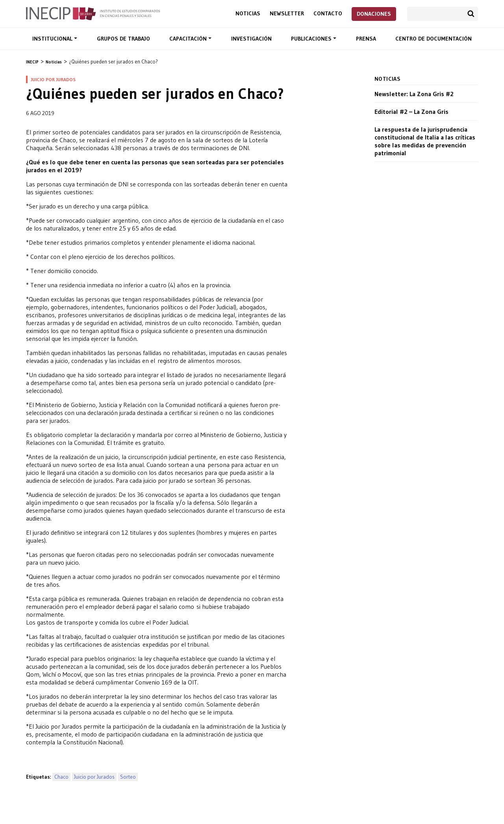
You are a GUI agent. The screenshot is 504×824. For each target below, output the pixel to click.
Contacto (328, 14)
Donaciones (374, 14)
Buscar (471, 14)
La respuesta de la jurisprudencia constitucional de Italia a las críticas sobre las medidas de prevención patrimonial (425, 141)
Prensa (366, 39)
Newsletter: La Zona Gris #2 (414, 94)
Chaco (61, 777)
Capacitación (189, 39)
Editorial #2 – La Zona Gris (411, 112)
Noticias (248, 14)
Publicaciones (312, 39)
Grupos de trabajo (123, 39)
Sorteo (128, 777)
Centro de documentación (434, 39)
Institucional (53, 39)
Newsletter (287, 14)
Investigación (251, 39)
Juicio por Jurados (94, 777)
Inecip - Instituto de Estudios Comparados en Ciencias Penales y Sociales (93, 13)
